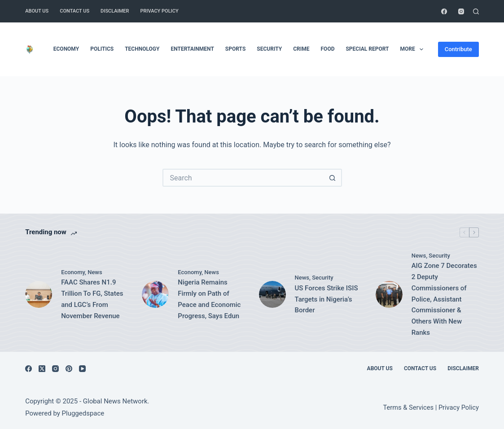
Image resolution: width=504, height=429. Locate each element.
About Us (37, 11)
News (95, 272)
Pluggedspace (83, 413)
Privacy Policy (159, 11)
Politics (102, 49)
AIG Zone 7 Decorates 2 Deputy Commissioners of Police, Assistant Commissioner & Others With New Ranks (444, 299)
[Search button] (333, 178)
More (414, 49)
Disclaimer (115, 11)
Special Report (367, 49)
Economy (66, 49)
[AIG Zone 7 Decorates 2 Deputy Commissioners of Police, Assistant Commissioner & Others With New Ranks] (389, 294)
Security (269, 49)
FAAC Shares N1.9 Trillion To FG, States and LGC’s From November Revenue (92, 299)
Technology (142, 49)
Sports (235, 49)
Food (328, 49)
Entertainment (192, 49)
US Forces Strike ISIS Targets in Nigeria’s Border (327, 299)
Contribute (458, 49)
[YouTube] (82, 369)
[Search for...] (243, 178)
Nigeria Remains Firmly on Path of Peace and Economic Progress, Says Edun (209, 299)
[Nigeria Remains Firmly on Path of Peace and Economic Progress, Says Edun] (155, 294)
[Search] (476, 11)
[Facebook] (444, 11)
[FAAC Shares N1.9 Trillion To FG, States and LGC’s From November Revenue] (39, 294)
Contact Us (75, 11)
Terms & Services (408, 407)
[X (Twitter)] (42, 369)
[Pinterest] (69, 369)
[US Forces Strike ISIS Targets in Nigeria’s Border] (272, 294)
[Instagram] (461, 11)
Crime (301, 49)
